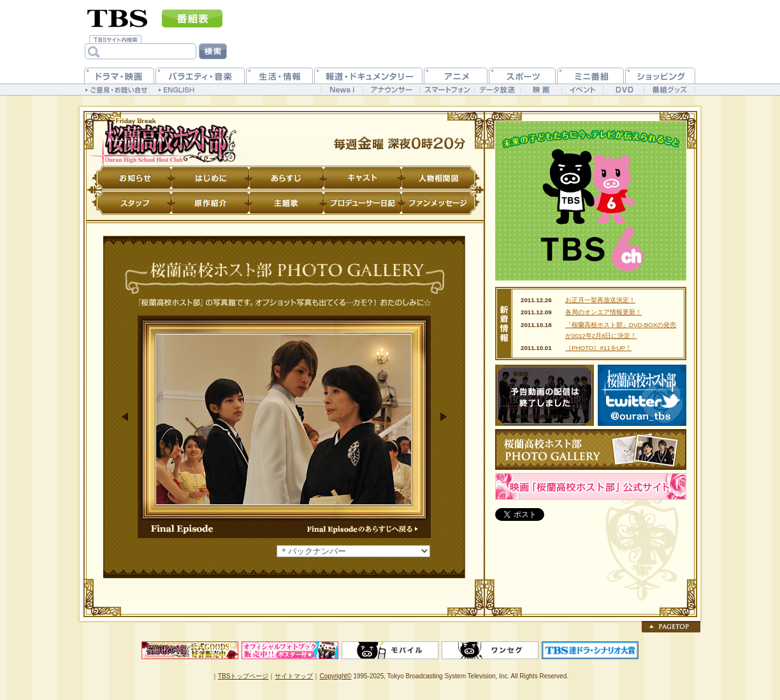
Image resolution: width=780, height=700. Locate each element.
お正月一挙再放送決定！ (600, 300)
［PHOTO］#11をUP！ (598, 348)
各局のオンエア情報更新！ (603, 312)
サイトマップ (294, 676)
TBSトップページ (243, 676)
